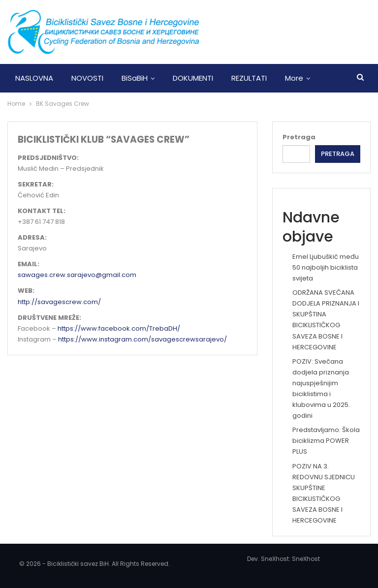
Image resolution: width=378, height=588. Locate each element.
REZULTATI (249, 78)
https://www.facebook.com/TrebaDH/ (119, 328)
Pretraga (299, 137)
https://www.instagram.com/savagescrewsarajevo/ (142, 339)
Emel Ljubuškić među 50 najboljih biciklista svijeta (326, 267)
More (294, 78)
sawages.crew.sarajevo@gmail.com (77, 275)
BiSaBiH (135, 78)
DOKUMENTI (193, 78)
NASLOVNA (34, 78)
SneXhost (306, 559)
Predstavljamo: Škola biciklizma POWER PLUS (326, 441)
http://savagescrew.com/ (59, 302)
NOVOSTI (87, 78)
